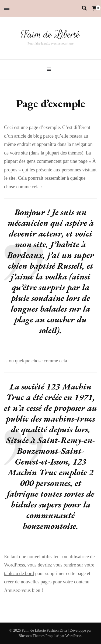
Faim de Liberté (51, 34)
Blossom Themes (32, 636)
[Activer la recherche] (84, 8)
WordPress (73, 636)
